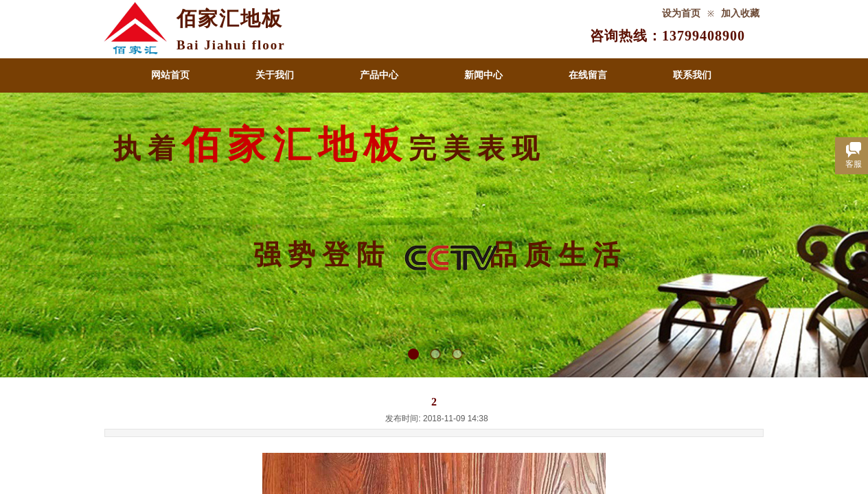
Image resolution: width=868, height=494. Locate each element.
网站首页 (170, 75)
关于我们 (275, 75)
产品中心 (379, 75)
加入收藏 (740, 13)
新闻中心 (483, 75)
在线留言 (588, 75)
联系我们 (692, 75)
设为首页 (681, 13)
